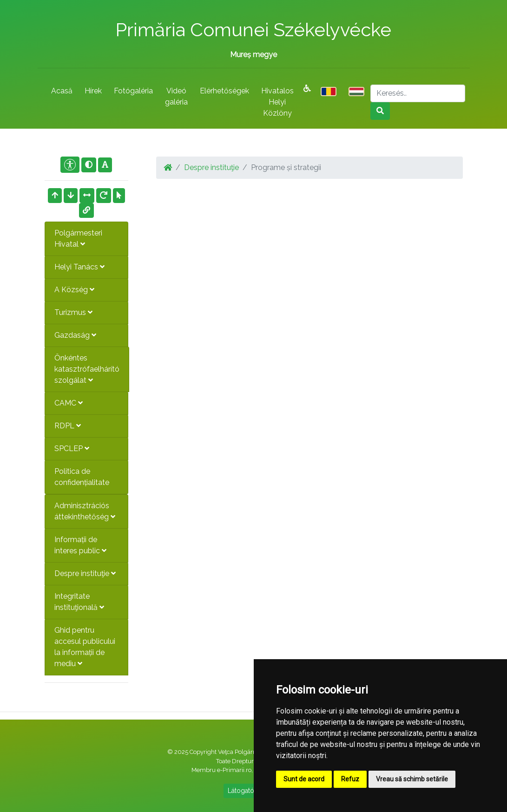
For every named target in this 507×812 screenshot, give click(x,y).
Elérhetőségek (224, 91)
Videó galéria (176, 96)
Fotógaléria (133, 91)
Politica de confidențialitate (82, 477)
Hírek (93, 91)
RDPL (68, 426)
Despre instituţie (85, 573)
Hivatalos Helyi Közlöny (277, 102)
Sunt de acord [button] (304, 779)
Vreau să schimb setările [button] (412, 779)
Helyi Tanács (79, 267)
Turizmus (73, 312)
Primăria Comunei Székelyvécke (253, 29)
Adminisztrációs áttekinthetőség (85, 511)
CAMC (69, 403)
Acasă (62, 91)
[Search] (418, 93)
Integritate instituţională (79, 602)
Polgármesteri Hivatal (78, 239)
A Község (74, 290)
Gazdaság (75, 335)
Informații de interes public (80, 545)
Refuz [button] (350, 779)
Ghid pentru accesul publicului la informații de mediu (85, 647)
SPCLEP (72, 449)
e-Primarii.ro (234, 770)
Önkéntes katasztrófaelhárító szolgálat (87, 369)
